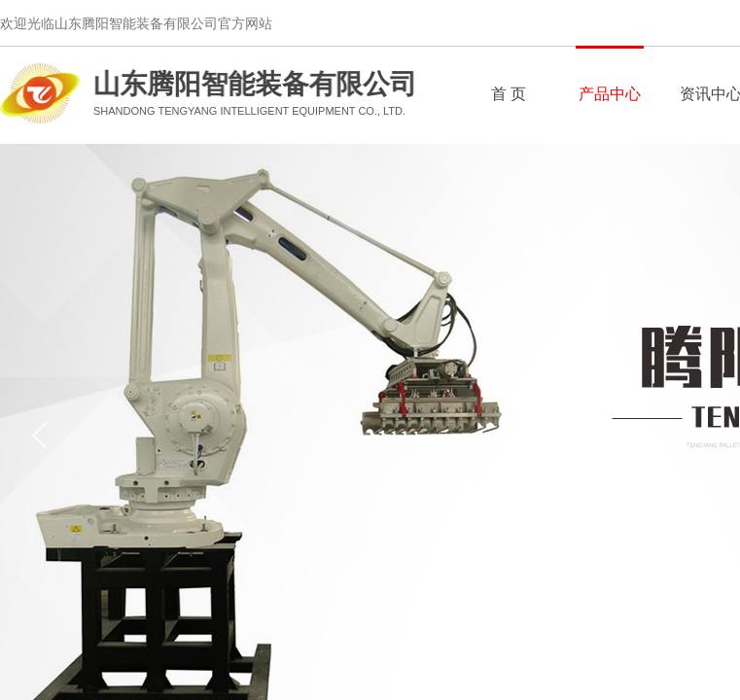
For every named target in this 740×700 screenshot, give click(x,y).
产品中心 (610, 94)
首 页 (509, 94)
